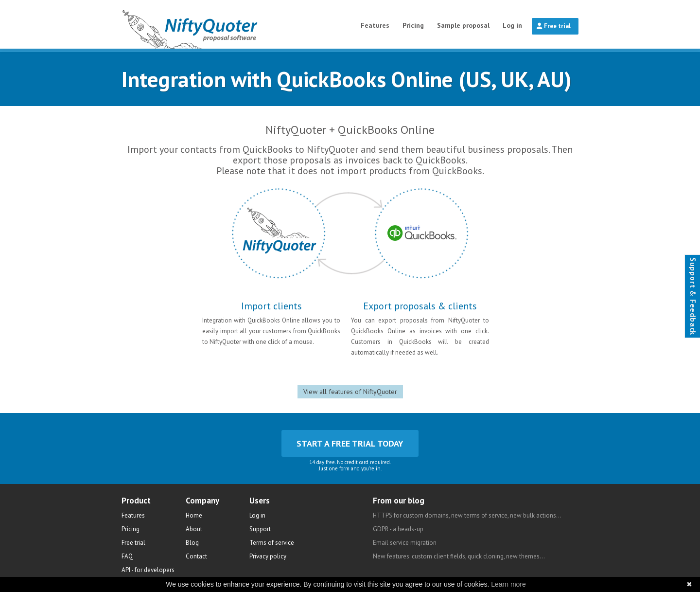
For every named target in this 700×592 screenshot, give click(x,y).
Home (194, 515)
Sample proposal (463, 25)
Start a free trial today (350, 443)
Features (375, 25)
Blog (192, 543)
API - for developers (148, 570)
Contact (196, 556)
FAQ (127, 556)
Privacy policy (268, 556)
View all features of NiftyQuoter (350, 392)
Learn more (508, 584)
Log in (512, 25)
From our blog (399, 501)
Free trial (554, 26)
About (194, 529)
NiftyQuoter (215, 24)
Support (260, 529)
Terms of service (272, 543)
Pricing (413, 25)
